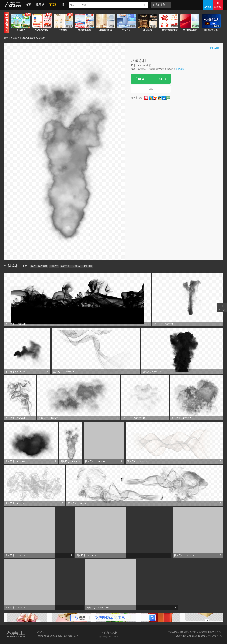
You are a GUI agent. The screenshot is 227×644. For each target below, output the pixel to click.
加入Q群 (222, 307)
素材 (15, 38)
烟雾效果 (65, 266)
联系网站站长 (110, 632)
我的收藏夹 (161, 5)
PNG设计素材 (27, 38)
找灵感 (40, 5)
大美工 (13, 5)
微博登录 (218, 5)
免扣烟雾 (88, 266)
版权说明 (180, 69)
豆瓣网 (168, 98)
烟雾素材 (43, 266)
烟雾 (33, 266)
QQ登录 (208, 5)
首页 (28, 5)
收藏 (151, 89)
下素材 (53, 5)
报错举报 (215, 48)
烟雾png (76, 266)
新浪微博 (155, 98)
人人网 (164, 98)
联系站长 (40, 632)
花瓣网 (146, 98)
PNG (151, 79)
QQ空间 (151, 98)
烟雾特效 (54, 266)
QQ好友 (160, 98)
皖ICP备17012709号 (68, 636)
